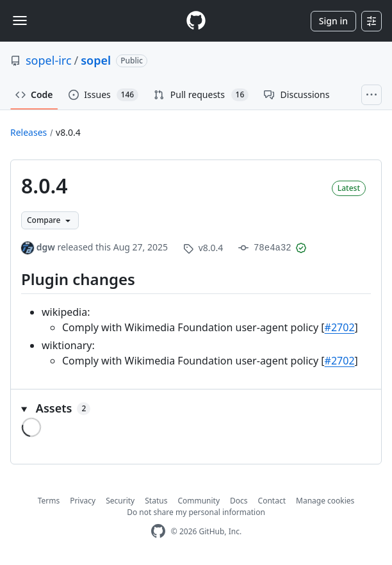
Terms (49, 501)
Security (120, 501)
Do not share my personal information (196, 512)
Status (156, 501)
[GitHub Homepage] (158, 531)
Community (199, 501)
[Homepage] (196, 21)
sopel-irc (49, 60)
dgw (46, 247)
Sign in (333, 21)
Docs (239, 501)
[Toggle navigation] (20, 20)
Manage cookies (325, 501)
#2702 (340, 327)
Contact (272, 501)
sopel (96, 60)
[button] (196, 408)
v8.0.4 (68, 132)
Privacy (83, 501)
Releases (29, 132)
